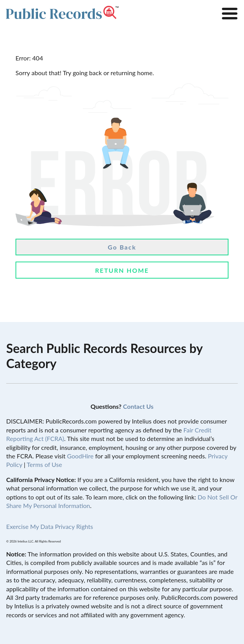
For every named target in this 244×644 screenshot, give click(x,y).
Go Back (122, 247)
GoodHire (80, 456)
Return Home (122, 270)
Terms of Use (44, 464)
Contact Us (138, 406)
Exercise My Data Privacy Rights (50, 526)
